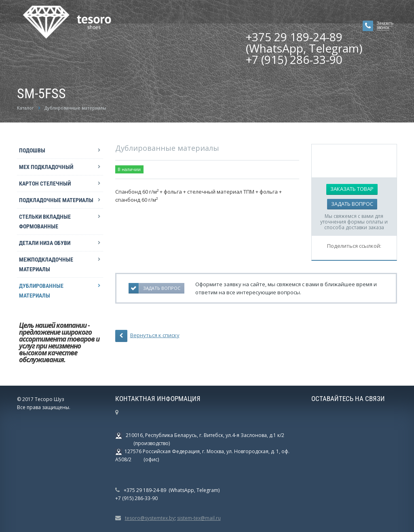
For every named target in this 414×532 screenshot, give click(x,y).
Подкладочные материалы (56, 200)
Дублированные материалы (41, 291)
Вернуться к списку (147, 336)
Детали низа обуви (45, 243)
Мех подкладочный (46, 167)
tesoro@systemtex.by (150, 518)
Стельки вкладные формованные (45, 222)
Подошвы (32, 150)
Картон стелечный (45, 184)
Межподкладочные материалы (46, 264)
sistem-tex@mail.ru (199, 518)
